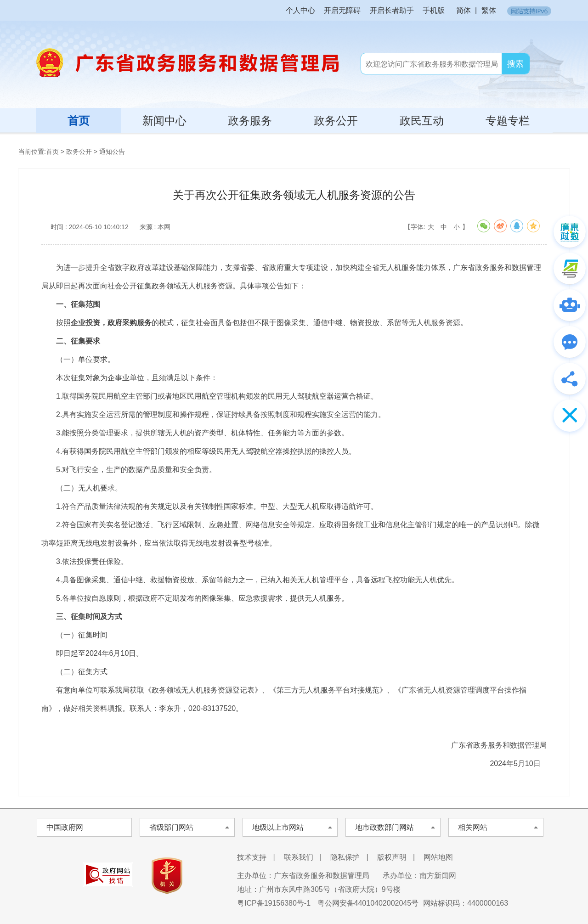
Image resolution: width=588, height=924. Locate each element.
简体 (464, 10)
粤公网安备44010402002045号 (368, 903)
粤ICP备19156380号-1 (274, 903)
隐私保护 (345, 857)
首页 (79, 121)
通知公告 (112, 152)
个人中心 (300, 10)
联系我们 (299, 857)
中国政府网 (65, 827)
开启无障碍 (342, 10)
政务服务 (250, 121)
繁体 (489, 10)
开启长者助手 (392, 10)
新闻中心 (164, 121)
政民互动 (422, 121)
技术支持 (252, 857)
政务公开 (336, 121)
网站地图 (438, 857)
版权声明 (392, 857)
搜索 (515, 64)
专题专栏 (508, 121)
